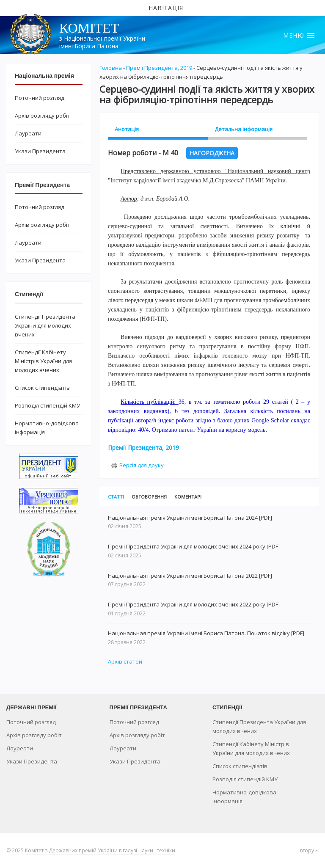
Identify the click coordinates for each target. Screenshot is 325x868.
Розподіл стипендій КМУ (47, 405)
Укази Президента (40, 151)
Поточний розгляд (40, 98)
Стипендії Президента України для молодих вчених (45, 325)
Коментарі (188, 497)
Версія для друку (137, 465)
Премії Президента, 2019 (159, 68)
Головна (111, 68)
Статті (116, 497)
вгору (309, 850)
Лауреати (28, 133)
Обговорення (149, 497)
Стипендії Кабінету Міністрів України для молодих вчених (43, 361)
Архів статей (125, 661)
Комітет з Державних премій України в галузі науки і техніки (100, 850)
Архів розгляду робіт (43, 116)
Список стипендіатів (42, 388)
